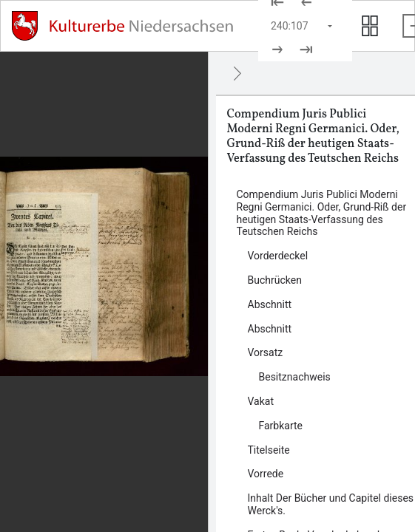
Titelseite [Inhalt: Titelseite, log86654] (269, 450)
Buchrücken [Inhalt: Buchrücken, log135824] (275, 280)
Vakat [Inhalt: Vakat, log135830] (261, 401)
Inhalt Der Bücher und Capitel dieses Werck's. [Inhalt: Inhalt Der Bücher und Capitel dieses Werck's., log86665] (331, 504)
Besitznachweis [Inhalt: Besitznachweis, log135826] (295, 377)
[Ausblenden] (237, 73)
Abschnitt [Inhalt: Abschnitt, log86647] (270, 329)
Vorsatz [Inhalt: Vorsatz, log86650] (266, 352)
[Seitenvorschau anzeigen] (370, 26)
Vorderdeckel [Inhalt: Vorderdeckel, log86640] (278, 256)
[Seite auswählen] (303, 26)
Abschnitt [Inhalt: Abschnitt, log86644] (270, 304)
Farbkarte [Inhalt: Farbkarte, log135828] (281, 426)
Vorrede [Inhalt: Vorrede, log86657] (266, 474)
